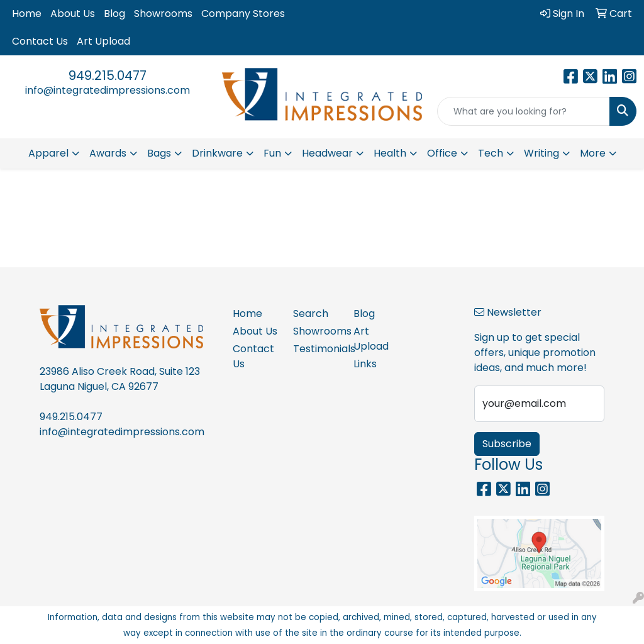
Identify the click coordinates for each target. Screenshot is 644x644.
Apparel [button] (48, 153)
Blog (114, 14)
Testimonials (316, 349)
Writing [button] (541, 153)
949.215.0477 (108, 75)
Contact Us (40, 41)
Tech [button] (491, 153)
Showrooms (163, 14)
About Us (73, 14)
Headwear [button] (327, 153)
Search (311, 314)
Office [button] (442, 153)
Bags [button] (159, 153)
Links (365, 364)
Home (27, 14)
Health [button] (390, 153)
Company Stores (243, 14)
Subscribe (507, 444)
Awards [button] (108, 153)
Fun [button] (272, 153)
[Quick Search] (524, 111)
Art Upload (103, 41)
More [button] (593, 153)
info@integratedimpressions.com (108, 90)
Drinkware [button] (217, 153)
